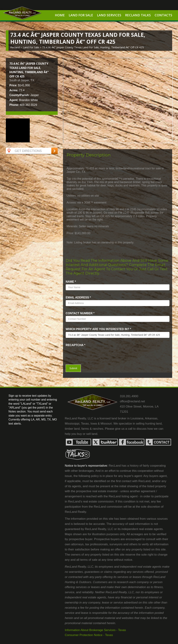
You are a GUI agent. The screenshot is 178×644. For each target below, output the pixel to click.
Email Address (78, 297)
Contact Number (80, 313)
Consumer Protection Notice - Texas (89, 635)
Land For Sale (81, 15)
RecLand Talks (138, 15)
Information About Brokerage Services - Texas (95, 630)
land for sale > (32, 47)
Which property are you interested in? (98, 329)
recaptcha (75, 345)
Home (60, 15)
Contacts (163, 15)
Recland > (17, 47)
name (71, 282)
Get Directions (24, 151)
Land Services (109, 15)
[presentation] (86, 353)
